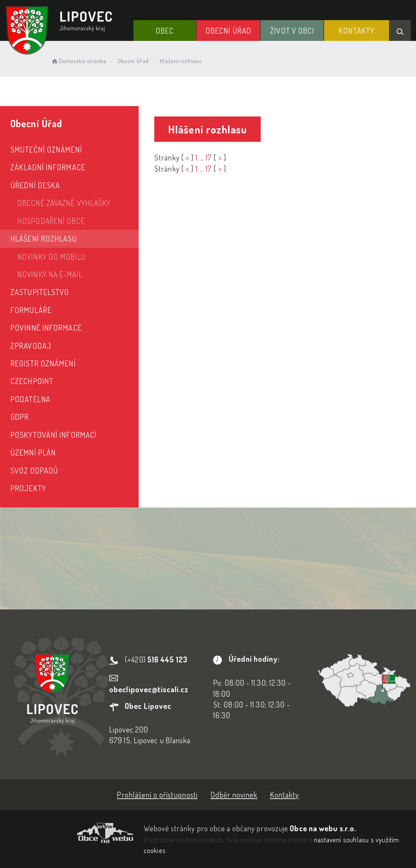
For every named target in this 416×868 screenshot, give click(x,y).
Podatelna (31, 399)
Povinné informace (46, 328)
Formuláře (31, 310)
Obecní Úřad (228, 31)
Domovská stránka (79, 61)
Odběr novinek (234, 795)
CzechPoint (32, 381)
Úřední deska (35, 185)
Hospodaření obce (51, 221)
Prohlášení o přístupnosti (157, 795)
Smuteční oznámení (46, 149)
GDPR (20, 417)
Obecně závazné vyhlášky (64, 203)
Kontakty (357, 31)
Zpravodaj (31, 346)
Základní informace (48, 167)
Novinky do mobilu (51, 257)
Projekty (28, 488)
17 (209, 157)
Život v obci (292, 31)
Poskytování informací (54, 435)
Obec (165, 31)
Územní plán (33, 452)
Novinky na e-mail (50, 274)
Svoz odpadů (34, 470)
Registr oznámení (43, 363)
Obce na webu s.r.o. (323, 828)
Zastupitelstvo (40, 292)
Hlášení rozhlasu (44, 238)
